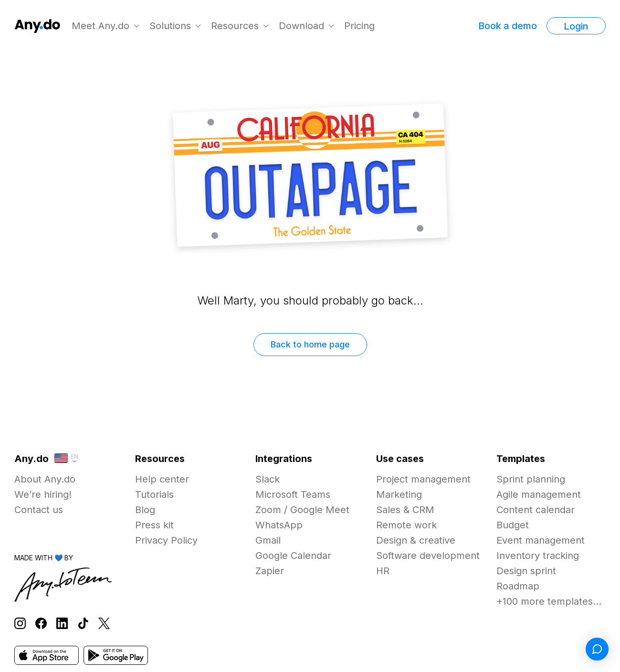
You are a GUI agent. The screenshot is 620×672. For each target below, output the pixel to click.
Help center (162, 479)
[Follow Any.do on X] (104, 624)
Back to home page (310, 344)
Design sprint (526, 571)
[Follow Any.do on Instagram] (20, 624)
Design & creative (416, 540)
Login (576, 26)
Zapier (270, 571)
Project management (423, 479)
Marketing (399, 494)
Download (301, 26)
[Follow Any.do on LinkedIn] (62, 624)
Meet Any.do (100, 26)
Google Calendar (293, 556)
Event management (541, 540)
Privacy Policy (166, 540)
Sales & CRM (405, 510)
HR (383, 571)
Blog (145, 510)
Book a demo (508, 26)
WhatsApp (279, 525)
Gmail (268, 540)
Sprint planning (531, 479)
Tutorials (154, 494)
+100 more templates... (549, 601)
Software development (428, 556)
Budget (513, 525)
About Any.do (45, 479)
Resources (235, 26)
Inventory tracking (538, 556)
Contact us (39, 510)
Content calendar (536, 510)
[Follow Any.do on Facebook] (41, 624)
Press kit (154, 525)
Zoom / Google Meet (302, 510)
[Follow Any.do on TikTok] (83, 624)
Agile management (539, 494)
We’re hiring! (43, 494)
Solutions (170, 26)
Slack (268, 479)
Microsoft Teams (293, 494)
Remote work (406, 525)
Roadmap (518, 586)
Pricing (359, 26)
